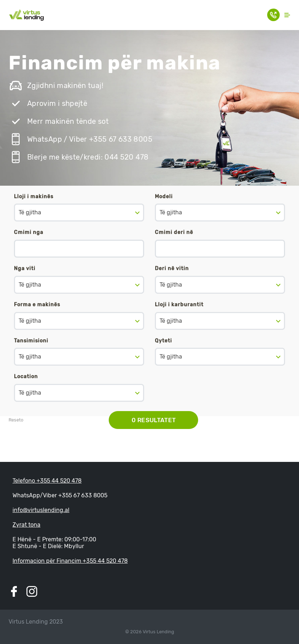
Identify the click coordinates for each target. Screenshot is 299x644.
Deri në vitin (172, 269)
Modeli (164, 197)
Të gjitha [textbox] (30, 212)
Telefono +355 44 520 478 (47, 481)
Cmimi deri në (174, 232)
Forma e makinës (37, 305)
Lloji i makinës (34, 197)
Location (26, 377)
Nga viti (25, 269)
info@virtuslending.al (41, 510)
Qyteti (163, 341)
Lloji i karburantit (179, 305)
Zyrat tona (26, 525)
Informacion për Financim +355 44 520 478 (70, 561)
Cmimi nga (29, 232)
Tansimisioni (31, 341)
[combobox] (79, 213)
